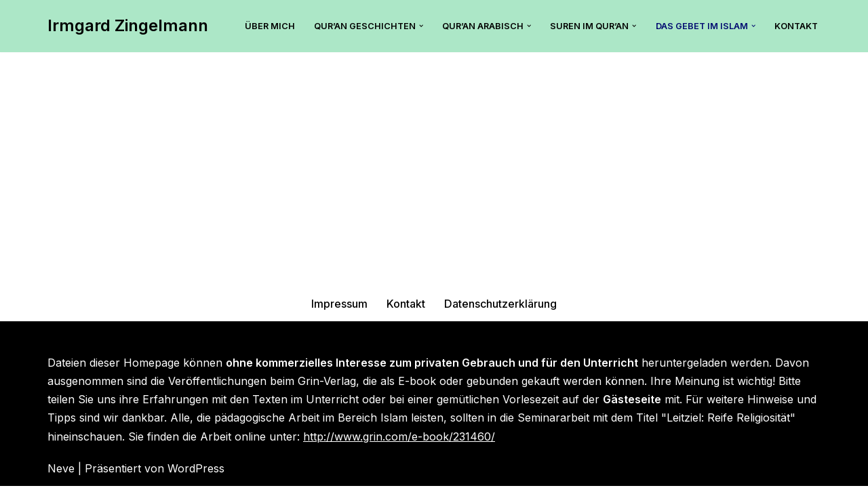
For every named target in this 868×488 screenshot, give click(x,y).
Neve (61, 470)
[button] (420, 26)
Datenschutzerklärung (501, 306)
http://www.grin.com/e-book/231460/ (399, 439)
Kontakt (796, 26)
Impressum (340, 306)
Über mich (269, 26)
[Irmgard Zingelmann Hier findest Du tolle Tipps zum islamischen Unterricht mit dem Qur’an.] (128, 26)
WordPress (196, 470)
